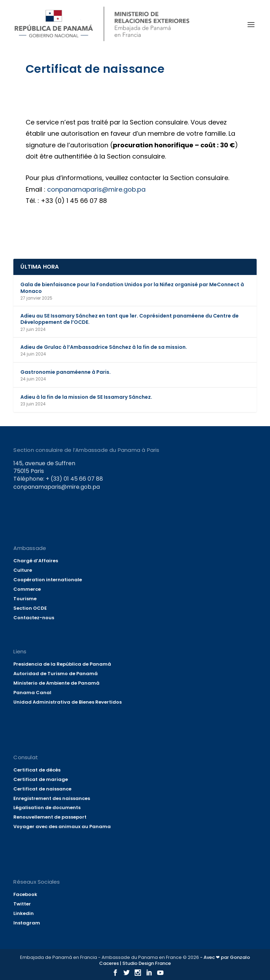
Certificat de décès (37, 770)
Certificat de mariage (41, 779)
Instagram (27, 923)
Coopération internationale (48, 580)
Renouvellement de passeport (50, 817)
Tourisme (25, 599)
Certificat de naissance (42, 789)
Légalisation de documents (47, 808)
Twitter (22, 904)
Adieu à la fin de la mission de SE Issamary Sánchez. (86, 397)
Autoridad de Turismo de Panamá (56, 674)
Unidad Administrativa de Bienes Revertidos (67, 702)
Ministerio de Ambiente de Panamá (56, 683)
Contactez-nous (34, 618)
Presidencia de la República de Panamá (62, 664)
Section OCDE (30, 608)
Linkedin (24, 913)
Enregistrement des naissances (52, 798)
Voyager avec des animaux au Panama (62, 827)
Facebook (25, 894)
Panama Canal (32, 693)
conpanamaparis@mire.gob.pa (100, 189)
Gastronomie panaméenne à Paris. (66, 372)
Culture (23, 570)
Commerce (27, 589)
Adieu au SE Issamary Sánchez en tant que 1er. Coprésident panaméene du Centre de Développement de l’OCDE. (130, 319)
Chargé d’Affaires (36, 561)
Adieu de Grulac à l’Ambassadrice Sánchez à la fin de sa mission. (104, 347)
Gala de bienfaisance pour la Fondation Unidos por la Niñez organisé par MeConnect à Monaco (132, 288)
